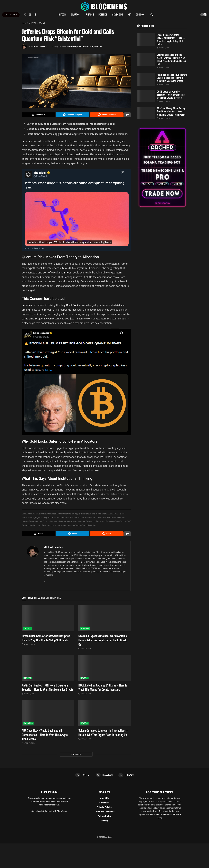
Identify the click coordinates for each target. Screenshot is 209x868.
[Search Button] (152, 15)
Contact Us (104, 805)
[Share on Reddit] (107, 115)
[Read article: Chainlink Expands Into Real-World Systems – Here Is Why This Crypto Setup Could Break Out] (105, 620)
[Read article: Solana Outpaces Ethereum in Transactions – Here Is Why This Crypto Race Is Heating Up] (105, 715)
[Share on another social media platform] (127, 115)
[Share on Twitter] (38, 115)
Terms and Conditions (104, 814)
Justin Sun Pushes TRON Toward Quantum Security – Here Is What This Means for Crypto (48, 689)
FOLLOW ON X (11, 15)
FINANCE (90, 14)
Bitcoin (69, 273)
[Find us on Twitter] (25, 15)
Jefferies (27, 142)
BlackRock (73, 306)
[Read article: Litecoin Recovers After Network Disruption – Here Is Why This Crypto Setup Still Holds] (48, 620)
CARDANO (28, 725)
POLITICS (103, 14)
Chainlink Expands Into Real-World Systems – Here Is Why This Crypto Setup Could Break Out (104, 642)
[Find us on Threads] (35, 15)
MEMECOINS (117, 14)
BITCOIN (62, 14)
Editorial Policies (105, 809)
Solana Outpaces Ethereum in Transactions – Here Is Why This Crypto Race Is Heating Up (103, 734)
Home (24, 23)
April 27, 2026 (28, 646)
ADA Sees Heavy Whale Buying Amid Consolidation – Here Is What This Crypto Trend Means (45, 736)
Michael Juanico (39, 47)
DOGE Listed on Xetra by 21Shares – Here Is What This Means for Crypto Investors (103, 689)
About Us (105, 800)
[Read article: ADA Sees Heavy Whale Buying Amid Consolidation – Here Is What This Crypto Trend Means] (48, 715)
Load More (76, 756)
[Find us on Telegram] (30, 15)
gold (67, 155)
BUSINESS (85, 630)
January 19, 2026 (59, 47)
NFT (130, 14)
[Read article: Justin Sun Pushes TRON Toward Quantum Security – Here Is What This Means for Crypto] (48, 670)
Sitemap (104, 823)
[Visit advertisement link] (162, 167)
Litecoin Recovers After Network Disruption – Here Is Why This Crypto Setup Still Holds (47, 640)
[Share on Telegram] (73, 115)
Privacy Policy (104, 818)
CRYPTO (75, 14)
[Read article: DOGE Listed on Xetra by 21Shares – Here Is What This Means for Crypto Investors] (105, 670)
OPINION (140, 14)
